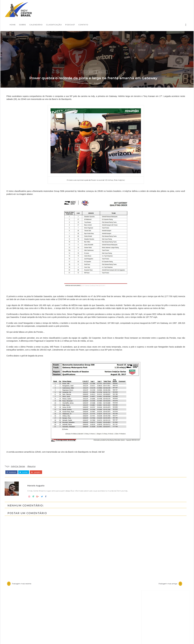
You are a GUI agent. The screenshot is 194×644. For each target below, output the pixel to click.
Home (81, 6)
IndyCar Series (91, 379)
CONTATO (152, 6)
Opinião (142, 609)
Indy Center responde (151, 585)
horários (142, 628)
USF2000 (143, 623)
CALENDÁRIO (105, 6)
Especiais (143, 580)
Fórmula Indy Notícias (155, 517)
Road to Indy (145, 618)
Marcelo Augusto (88, 397)
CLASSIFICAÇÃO (123, 6)
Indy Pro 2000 (146, 594)
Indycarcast (144, 604)
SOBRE (91, 6)
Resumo (106, 379)
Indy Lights (144, 589)
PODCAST (139, 6)
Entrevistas (144, 575)
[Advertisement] (156, 455)
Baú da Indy (145, 570)
